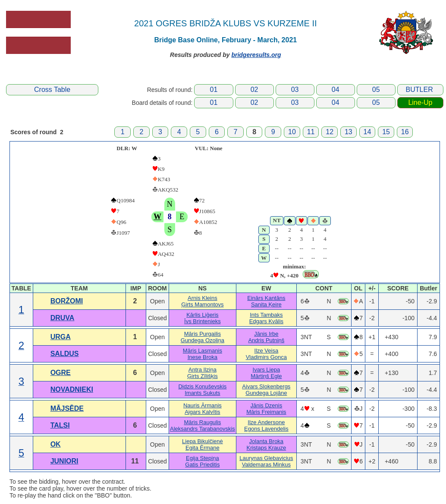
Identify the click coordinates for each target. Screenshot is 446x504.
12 (330, 132)
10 (292, 132)
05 (376, 90)
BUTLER (419, 90)
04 (336, 90)
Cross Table (52, 90)
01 (214, 90)
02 (254, 90)
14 (367, 132)
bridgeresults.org (256, 55)
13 (349, 132)
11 (311, 132)
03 (295, 90)
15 (386, 132)
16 (405, 132)
